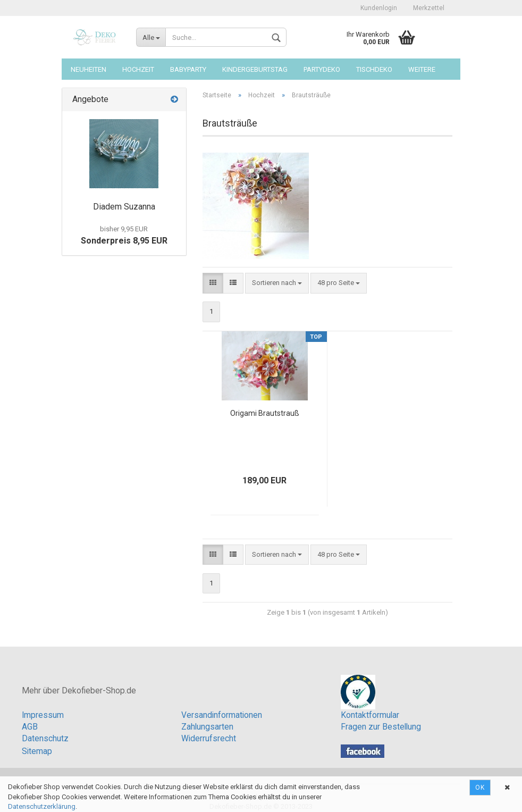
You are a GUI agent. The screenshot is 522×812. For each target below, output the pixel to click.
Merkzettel (429, 8)
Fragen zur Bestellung (381, 727)
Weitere (422, 69)
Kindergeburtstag (255, 69)
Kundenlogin (379, 8)
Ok (480, 788)
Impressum (43, 715)
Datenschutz (45, 739)
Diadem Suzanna (124, 207)
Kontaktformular (370, 715)
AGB (30, 727)
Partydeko (322, 69)
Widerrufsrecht (209, 739)
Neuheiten (89, 69)
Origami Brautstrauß (265, 413)
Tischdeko (374, 69)
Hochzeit (138, 69)
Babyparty (188, 69)
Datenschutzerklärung (42, 806)
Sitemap (37, 751)
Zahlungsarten (207, 727)
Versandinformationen (222, 715)
